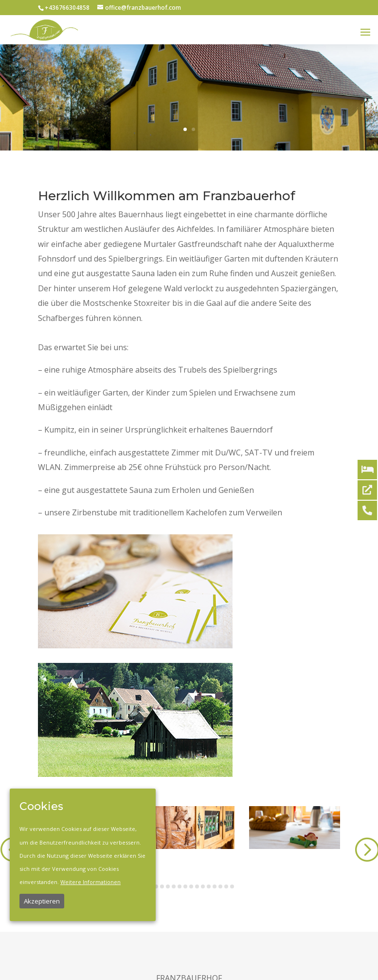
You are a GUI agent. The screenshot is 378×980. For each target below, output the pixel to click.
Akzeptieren (42, 901)
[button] (156, 886)
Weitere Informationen (90, 882)
